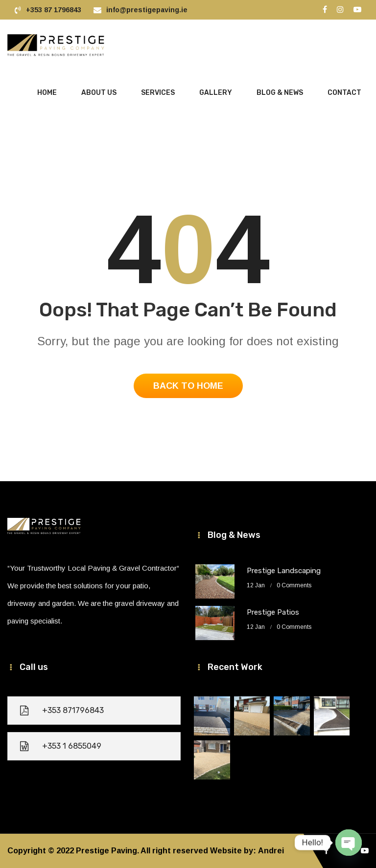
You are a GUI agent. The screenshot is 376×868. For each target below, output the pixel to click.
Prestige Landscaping (284, 571)
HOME (47, 93)
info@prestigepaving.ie (147, 10)
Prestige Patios (273, 612)
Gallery (216, 93)
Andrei (270, 851)
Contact (344, 93)
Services (158, 93)
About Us (99, 93)
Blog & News (280, 93)
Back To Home (188, 386)
